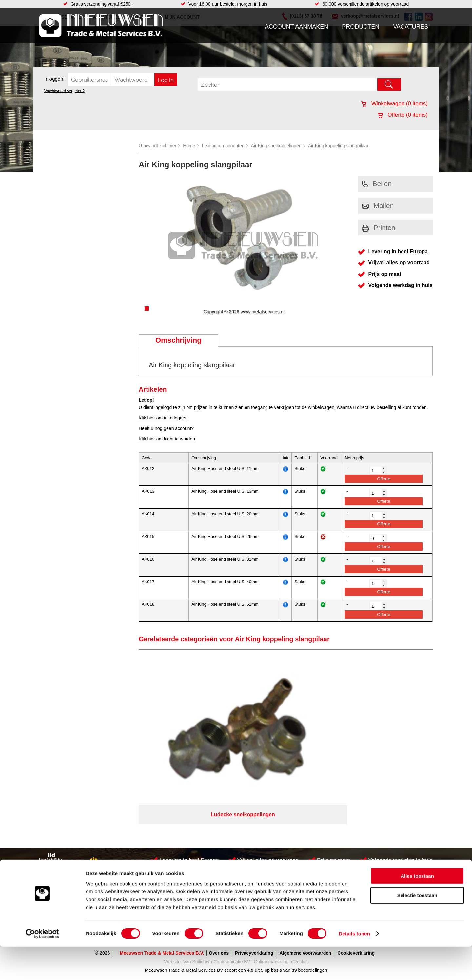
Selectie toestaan (417, 929)
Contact (50, 849)
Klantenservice (58, 836)
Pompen (175, 843)
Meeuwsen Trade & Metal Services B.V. (162, 877)
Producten (361, 27)
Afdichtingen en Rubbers (192, 817)
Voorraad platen (271, 849)
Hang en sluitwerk (185, 823)
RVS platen (267, 856)
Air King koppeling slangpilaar (338, 146)
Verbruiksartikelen (117, 849)
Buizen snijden (270, 823)
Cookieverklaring (356, 877)
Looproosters (180, 836)
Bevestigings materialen (123, 823)
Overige (175, 863)
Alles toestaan (417, 909)
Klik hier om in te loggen (163, 418)
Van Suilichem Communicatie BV (217, 885)
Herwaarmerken (271, 817)
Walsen (263, 843)
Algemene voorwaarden (305, 877)
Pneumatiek (111, 843)
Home (189, 146)
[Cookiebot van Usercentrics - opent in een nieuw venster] (42, 967)
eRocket (299, 885)
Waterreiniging (181, 856)
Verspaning (266, 836)
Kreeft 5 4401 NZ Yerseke (391, 822)
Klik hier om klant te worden (167, 439)
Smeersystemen (116, 856)
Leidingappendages (187, 830)
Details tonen (354, 967)
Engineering (267, 863)
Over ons (219, 877)
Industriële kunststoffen (123, 863)
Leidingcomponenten (223, 146)
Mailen (378, 205)
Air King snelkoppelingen (276, 146)
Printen (379, 227)
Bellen (377, 184)
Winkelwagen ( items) (394, 103)
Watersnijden (268, 830)
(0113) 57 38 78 (381, 828)
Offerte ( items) (403, 115)
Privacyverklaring (254, 877)
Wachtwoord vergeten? (64, 91)
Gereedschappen (184, 849)
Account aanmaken (297, 27)
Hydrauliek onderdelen (122, 830)
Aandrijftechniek (115, 817)
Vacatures (411, 27)
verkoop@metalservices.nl (392, 834)
